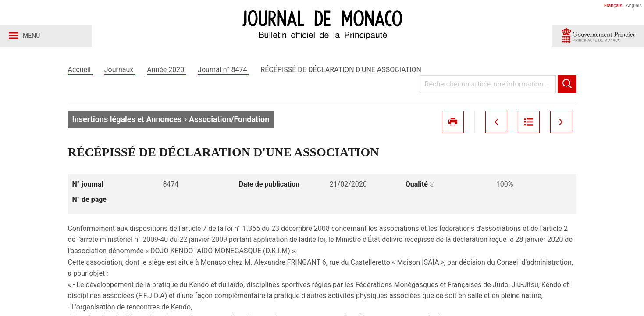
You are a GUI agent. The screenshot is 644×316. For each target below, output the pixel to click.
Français (613, 5)
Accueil (80, 70)
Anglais (634, 5)
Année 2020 (166, 70)
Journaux (120, 70)
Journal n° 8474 (223, 70)
